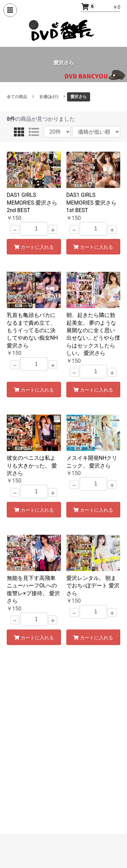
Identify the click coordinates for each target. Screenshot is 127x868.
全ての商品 (17, 97)
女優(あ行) (49, 97)
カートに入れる (34, 247)
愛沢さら (79, 97)
